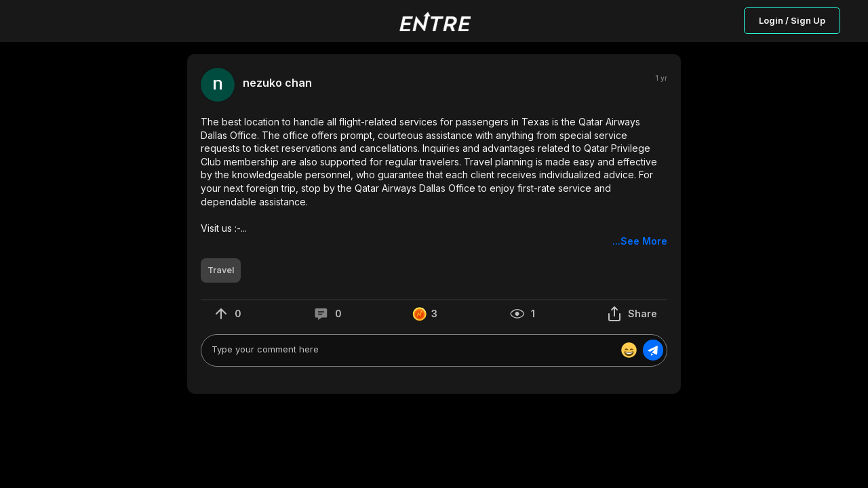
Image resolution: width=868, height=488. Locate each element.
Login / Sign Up (792, 20)
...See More (640, 241)
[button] (434, 182)
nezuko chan (277, 83)
